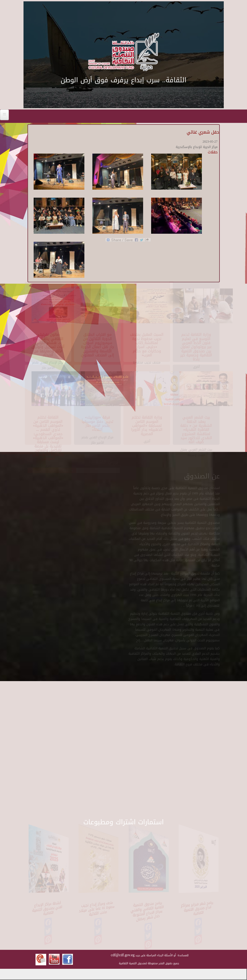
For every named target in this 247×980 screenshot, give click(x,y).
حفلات (213, 152)
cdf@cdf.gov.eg (123, 955)
